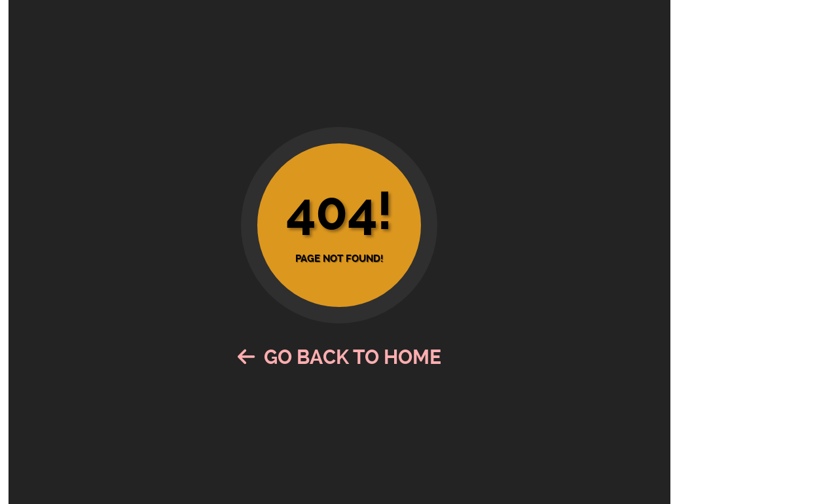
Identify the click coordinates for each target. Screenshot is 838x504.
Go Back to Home (339, 357)
